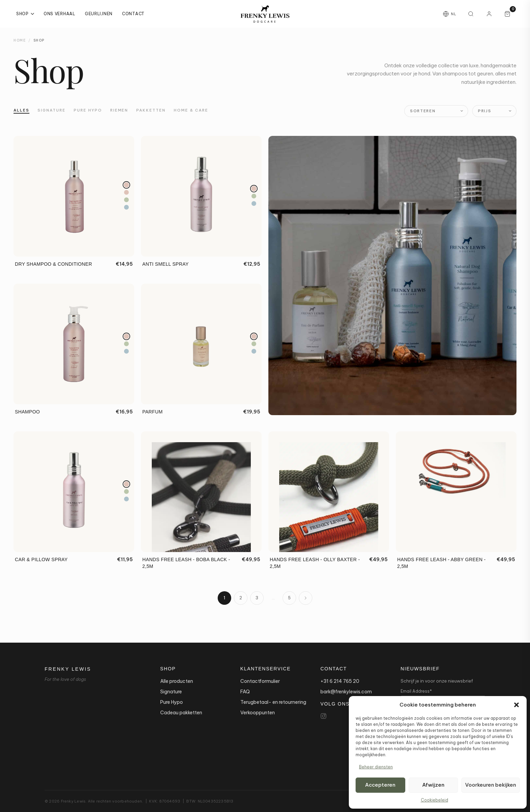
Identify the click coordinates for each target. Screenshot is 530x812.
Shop (25, 14)
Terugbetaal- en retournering (273, 702)
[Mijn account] (489, 14)
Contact (133, 14)
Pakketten (151, 110)
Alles (21, 110)
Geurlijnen (99, 14)
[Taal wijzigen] (450, 14)
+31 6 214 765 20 (340, 681)
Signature (52, 110)
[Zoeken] (471, 14)
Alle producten (177, 681)
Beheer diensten (376, 767)
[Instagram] (323, 716)
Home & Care (191, 110)
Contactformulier (260, 681)
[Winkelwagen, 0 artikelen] (507, 14)
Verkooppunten (258, 713)
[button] (516, 705)
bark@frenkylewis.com (346, 692)
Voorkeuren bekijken (491, 785)
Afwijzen (433, 785)
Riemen (119, 110)
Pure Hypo (88, 110)
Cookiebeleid (435, 800)
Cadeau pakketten (181, 713)
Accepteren (380, 785)
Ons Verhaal (59, 14)
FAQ (245, 692)
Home (20, 40)
